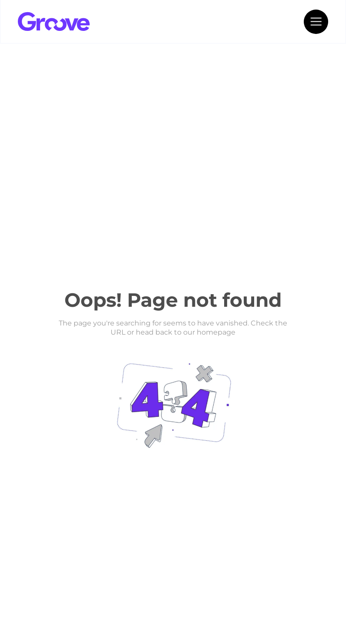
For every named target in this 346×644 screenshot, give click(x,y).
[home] (83, 22)
